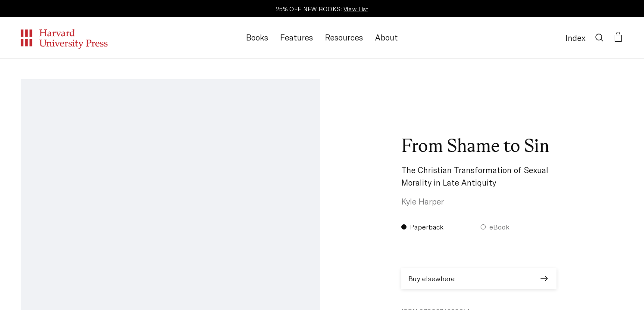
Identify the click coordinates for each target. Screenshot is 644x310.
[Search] (599, 37)
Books (257, 37)
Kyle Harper (423, 201)
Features (297, 37)
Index (575, 38)
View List (356, 9)
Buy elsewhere (479, 279)
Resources (344, 37)
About (386, 37)
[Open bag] (618, 37)
